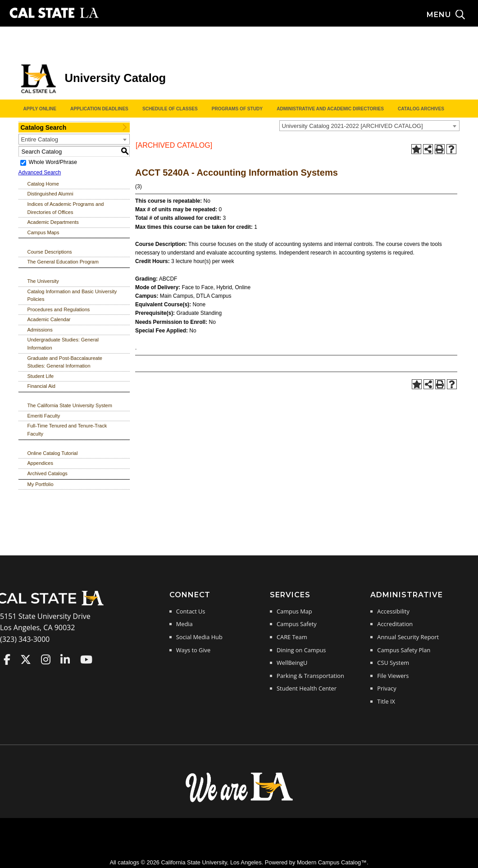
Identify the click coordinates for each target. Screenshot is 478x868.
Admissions (40, 330)
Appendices (41, 463)
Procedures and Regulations (59, 309)
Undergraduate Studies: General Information (63, 344)
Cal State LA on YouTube (86, 659)
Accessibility (393, 611)
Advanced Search (40, 173)
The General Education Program (63, 262)
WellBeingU (292, 663)
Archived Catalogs (48, 473)
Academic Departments (53, 222)
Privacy (387, 688)
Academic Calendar (49, 319)
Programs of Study (237, 109)
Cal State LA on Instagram (46, 659)
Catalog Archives (421, 109)
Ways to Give (193, 650)
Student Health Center (307, 688)
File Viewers (393, 676)
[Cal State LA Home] (53, 604)
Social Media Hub (199, 637)
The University (43, 281)
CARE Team (292, 637)
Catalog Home (43, 184)
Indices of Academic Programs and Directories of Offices (66, 208)
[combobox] (369, 126)
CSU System (393, 663)
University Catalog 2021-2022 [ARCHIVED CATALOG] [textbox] (353, 126)
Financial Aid (41, 386)
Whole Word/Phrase (53, 162)
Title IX (386, 701)
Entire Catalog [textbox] (40, 139)
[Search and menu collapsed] (452, 15)
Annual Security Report (408, 637)
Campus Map (294, 611)
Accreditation (395, 624)
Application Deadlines (99, 109)
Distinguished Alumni (50, 194)
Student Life (41, 376)
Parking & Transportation (310, 676)
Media (184, 624)
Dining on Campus (301, 650)
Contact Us (191, 611)
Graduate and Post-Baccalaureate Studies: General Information (65, 362)
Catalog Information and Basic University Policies (72, 295)
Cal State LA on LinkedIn (65, 659)
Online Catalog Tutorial (53, 453)
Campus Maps (43, 232)
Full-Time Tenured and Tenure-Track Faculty (67, 430)
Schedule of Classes (170, 109)
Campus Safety (297, 624)
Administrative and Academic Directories (330, 109)
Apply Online (40, 109)
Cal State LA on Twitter (26, 659)
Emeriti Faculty (44, 416)
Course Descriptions (50, 252)
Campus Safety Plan (404, 650)
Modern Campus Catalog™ (332, 862)
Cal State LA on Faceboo (7, 659)
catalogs (128, 862)
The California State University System (70, 405)
